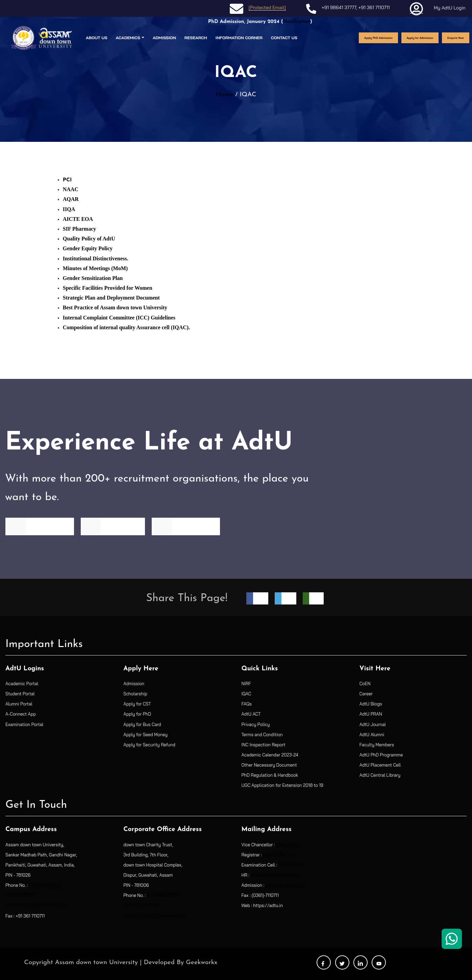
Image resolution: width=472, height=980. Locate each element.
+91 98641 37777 (339, 7)
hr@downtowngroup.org (274, 875)
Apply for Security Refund (149, 745)
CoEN (365, 684)
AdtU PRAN (371, 714)
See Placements (186, 526)
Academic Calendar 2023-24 (270, 755)
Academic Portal (22, 684)
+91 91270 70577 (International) (36, 905)
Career (366, 694)
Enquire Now (456, 38)
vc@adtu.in (287, 845)
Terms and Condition (262, 734)
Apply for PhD (137, 714)
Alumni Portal (19, 704)
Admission (134, 684)
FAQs (247, 704)
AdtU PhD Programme (381, 755)
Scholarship (135, 694)
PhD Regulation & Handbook (270, 775)
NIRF (246, 684)
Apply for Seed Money (145, 734)
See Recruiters (113, 526)
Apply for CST (137, 704)
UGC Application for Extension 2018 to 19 (282, 785)
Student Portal (20, 694)
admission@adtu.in (285, 885)
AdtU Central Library (380, 775)
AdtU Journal (373, 724)
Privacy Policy (256, 724)
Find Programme (40, 526)
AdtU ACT (251, 714)
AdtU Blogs (371, 704)
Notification (309, 22)
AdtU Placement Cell (380, 765)
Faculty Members (377, 745)
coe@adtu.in (291, 865)
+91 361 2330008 (141, 905)
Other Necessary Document (269, 765)
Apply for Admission (420, 38)
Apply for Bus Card (142, 724)
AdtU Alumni (372, 734)
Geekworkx (202, 963)
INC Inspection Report (264, 745)
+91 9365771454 (45, 885)
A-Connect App (21, 714)
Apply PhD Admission (378, 38)
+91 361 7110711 (374, 7)
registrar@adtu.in (280, 855)
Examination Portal (24, 724)
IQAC (246, 694)
